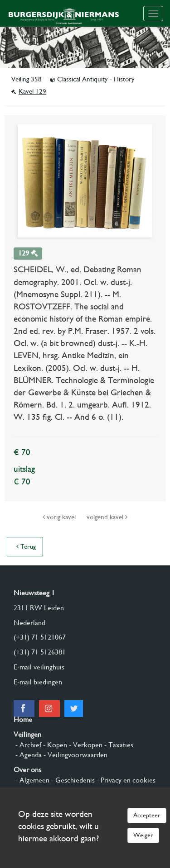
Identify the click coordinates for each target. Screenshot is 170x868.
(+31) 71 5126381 (40, 652)
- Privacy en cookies (125, 780)
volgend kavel (107, 517)
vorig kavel (60, 517)
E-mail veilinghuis (39, 667)
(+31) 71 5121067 (40, 637)
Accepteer (147, 815)
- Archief (27, 745)
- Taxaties (118, 745)
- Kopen (54, 745)
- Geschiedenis (72, 780)
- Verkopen (85, 745)
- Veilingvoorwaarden (75, 755)
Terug (26, 546)
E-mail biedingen (38, 682)
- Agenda (28, 755)
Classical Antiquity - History (92, 79)
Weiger (143, 835)
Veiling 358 (27, 79)
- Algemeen (32, 780)
